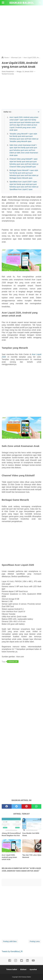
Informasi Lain (13, 662)
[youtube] (33, 961)
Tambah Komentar (8, 74)
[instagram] (16, 961)
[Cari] (40, 3)
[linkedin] (27, 961)
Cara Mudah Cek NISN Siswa (31, 834)
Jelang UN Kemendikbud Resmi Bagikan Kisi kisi (11, 834)
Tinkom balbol (12, 969)
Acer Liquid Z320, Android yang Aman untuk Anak (9, 857)
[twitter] (22, 961)
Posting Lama (35, 941)
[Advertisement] (21, 33)
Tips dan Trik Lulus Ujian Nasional (32, 856)
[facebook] (10, 961)
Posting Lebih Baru (10, 941)
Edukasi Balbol (22, 3)
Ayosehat (33, 969)
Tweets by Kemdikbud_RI (12, 951)
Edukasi (23, 969)
